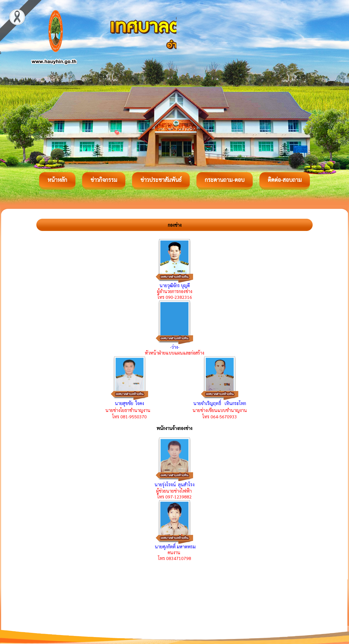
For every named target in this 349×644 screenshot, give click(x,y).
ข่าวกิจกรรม (104, 180)
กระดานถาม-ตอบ (225, 180)
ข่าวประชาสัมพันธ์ (161, 180)
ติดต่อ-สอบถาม (285, 180)
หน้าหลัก (57, 180)
